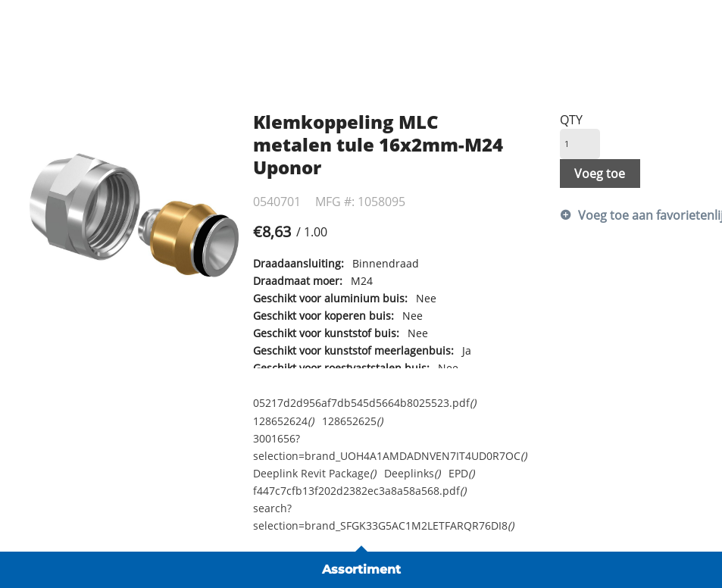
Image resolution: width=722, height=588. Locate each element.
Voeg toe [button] (600, 174)
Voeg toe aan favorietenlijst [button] (635, 215)
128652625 (352, 421)
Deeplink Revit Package (314, 473)
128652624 (283, 421)
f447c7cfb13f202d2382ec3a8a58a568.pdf (359, 491)
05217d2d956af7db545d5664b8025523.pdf (364, 403)
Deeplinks (412, 473)
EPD (461, 473)
